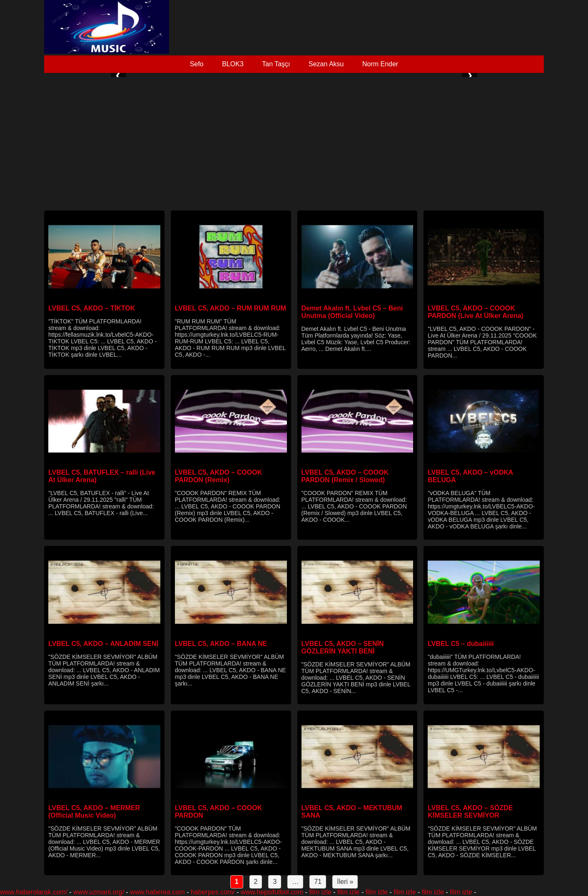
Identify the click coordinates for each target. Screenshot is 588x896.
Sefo (197, 64)
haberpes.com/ (213, 892)
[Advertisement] (294, 144)
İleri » (345, 882)
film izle (320, 892)
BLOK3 (233, 64)
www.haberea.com (157, 892)
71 (318, 882)
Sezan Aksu (326, 64)
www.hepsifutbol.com (272, 892)
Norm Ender (380, 64)
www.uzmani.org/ (99, 892)
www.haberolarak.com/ (34, 892)
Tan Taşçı (276, 64)
